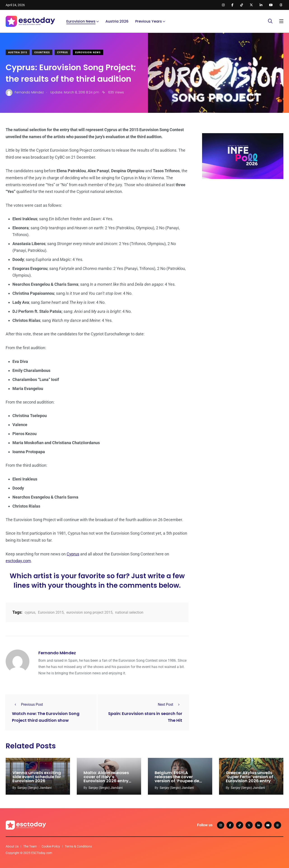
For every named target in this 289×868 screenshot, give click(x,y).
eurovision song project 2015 (89, 612)
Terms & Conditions (78, 846)
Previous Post (27, 704)
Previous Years (149, 21)
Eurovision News (81, 21)
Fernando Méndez (57, 653)
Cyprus (63, 52)
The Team (30, 846)
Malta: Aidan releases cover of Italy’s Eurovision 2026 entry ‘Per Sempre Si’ (106, 779)
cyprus (30, 612)
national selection (129, 612)
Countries (42, 52)
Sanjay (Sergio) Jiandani (34, 788)
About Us (12, 846)
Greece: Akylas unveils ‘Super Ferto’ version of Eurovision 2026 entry (249, 777)
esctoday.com (18, 561)
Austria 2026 (117, 21)
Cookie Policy (51, 846)
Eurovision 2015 (51, 612)
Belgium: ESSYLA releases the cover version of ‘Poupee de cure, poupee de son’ (177, 779)
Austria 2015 (18, 52)
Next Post (170, 704)
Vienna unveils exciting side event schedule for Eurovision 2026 (37, 777)
